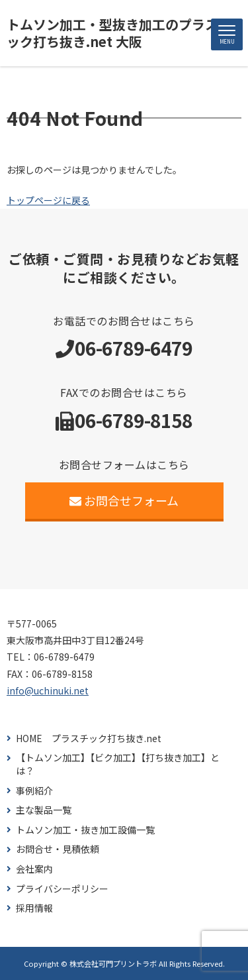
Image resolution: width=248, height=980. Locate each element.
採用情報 (34, 908)
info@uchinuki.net (48, 690)
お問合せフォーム (124, 500)
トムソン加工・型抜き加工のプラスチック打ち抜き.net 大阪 (119, 33)
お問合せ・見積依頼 (58, 849)
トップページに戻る (48, 200)
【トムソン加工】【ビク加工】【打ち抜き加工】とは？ (118, 764)
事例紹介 (34, 791)
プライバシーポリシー (62, 889)
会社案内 (34, 869)
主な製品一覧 (44, 810)
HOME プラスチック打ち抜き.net (89, 738)
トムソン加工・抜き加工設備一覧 (85, 830)
